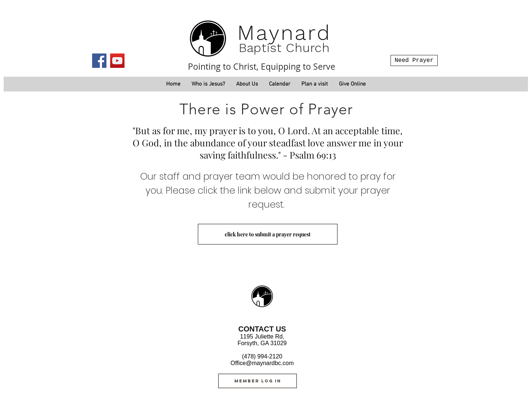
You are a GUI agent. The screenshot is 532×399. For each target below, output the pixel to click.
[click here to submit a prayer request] (268, 234)
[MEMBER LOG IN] (258, 381)
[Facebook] (99, 61)
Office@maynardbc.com (262, 363)
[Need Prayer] (414, 60)
